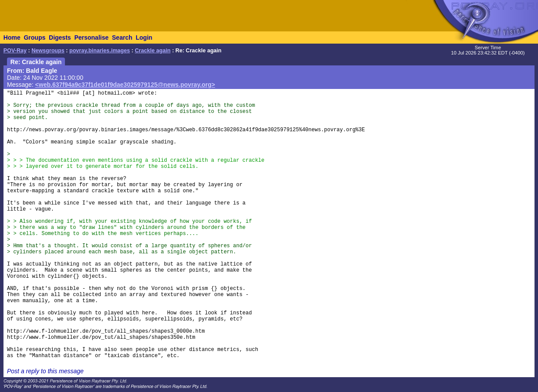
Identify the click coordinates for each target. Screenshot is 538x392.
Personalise (91, 37)
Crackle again (153, 51)
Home (12, 37)
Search (122, 37)
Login (144, 37)
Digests (60, 37)
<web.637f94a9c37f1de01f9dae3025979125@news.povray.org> (125, 85)
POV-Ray (15, 51)
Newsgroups (48, 51)
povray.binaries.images (100, 51)
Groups (34, 37)
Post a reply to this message (45, 371)
